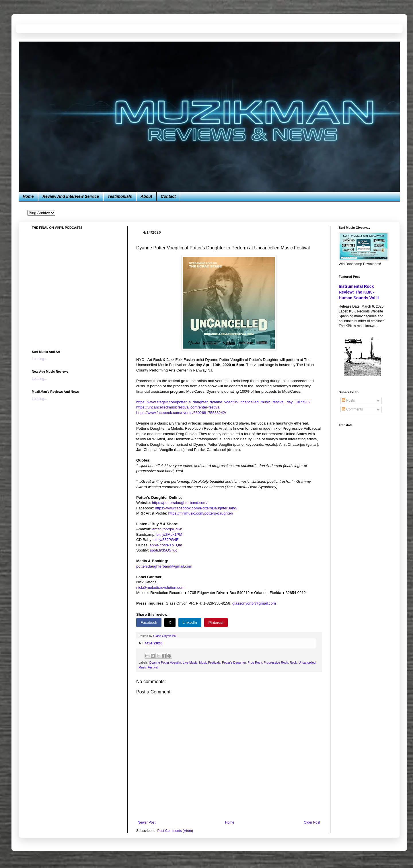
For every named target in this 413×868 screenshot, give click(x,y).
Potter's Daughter (234, 662)
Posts (348, 400)
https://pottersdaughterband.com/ (180, 503)
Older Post (312, 822)
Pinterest (216, 622)
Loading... (39, 359)
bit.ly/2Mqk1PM (169, 534)
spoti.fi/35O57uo (164, 550)
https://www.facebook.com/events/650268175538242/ (181, 413)
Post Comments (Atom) (175, 831)
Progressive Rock (276, 662)
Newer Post (147, 822)
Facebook (149, 622)
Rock (293, 662)
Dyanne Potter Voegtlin (165, 662)
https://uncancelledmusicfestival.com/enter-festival (178, 407)
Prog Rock (255, 662)
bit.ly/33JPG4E (166, 540)
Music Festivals (210, 662)
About (146, 196)
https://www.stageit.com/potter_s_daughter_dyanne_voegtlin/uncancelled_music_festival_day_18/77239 (223, 402)
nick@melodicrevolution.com (160, 588)
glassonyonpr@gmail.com (254, 603)
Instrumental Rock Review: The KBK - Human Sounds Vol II (359, 292)
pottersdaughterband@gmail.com (164, 566)
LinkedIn (190, 622)
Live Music (190, 662)
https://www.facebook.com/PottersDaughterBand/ (196, 508)
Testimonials (120, 196)
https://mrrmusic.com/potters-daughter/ (200, 513)
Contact (168, 196)
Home (28, 196)
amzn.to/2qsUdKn (167, 529)
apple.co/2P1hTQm (166, 545)
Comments (352, 409)
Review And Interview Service (71, 196)
